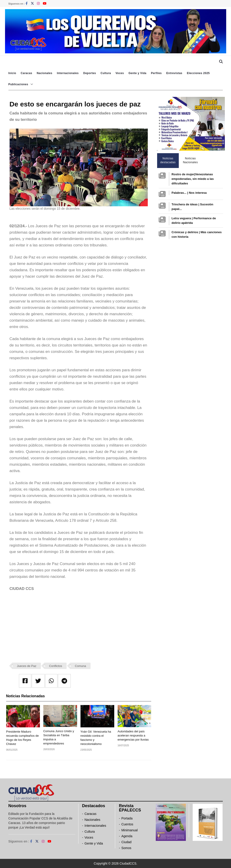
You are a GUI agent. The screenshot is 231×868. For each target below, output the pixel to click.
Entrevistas (174, 73)
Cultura (106, 73)
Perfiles (156, 73)
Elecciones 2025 (198, 73)
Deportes (90, 73)
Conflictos (56, 666)
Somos (126, 848)
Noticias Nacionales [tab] (190, 160)
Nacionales (44, 73)
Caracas (26, 73)
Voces (120, 73)
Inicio (12, 73)
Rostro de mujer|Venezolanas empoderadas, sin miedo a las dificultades (193, 179)
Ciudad (126, 842)
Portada (127, 818)
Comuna (80, 666)
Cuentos (127, 824)
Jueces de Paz (27, 666)
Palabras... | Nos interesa (189, 193)
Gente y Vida (137, 73)
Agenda (127, 836)
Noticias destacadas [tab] (168, 160)
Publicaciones (18, 84)
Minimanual (130, 830)
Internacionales (68, 73)
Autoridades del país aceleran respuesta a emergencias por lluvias (133, 735)
